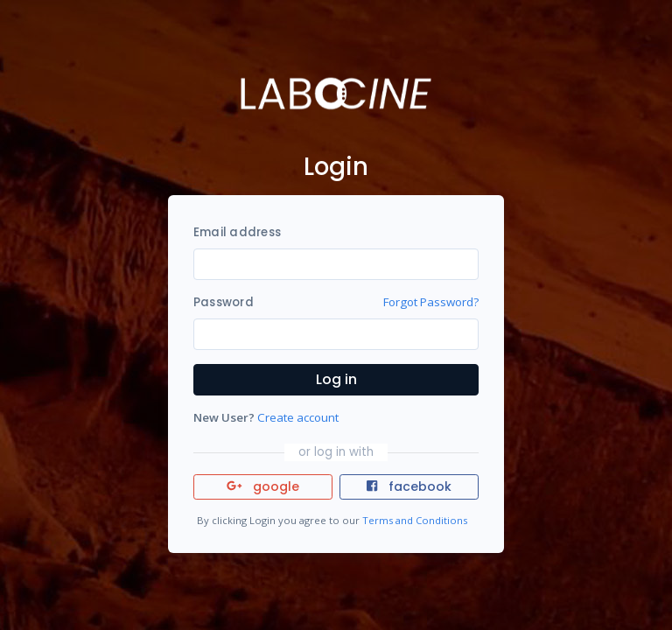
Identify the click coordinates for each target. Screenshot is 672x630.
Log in (336, 379)
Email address (237, 232)
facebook (409, 486)
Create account (298, 417)
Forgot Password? (431, 302)
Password (224, 302)
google (263, 486)
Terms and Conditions (415, 520)
